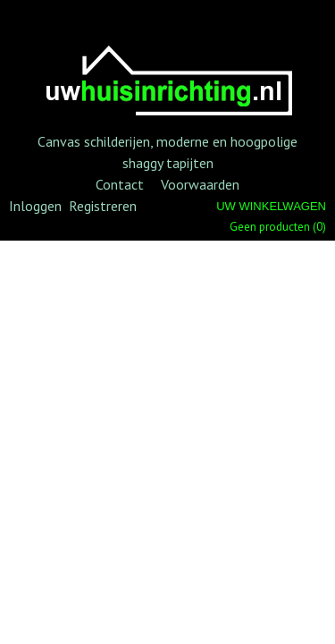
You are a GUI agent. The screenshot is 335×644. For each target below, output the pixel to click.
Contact (120, 184)
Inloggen (35, 206)
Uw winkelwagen (271, 206)
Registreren (103, 206)
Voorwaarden (200, 184)
